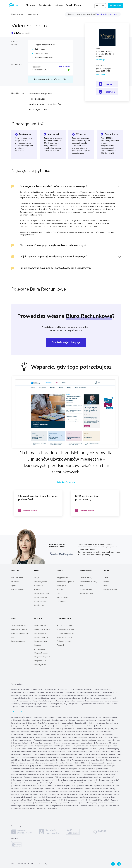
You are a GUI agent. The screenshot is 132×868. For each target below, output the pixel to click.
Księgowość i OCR (96, 737)
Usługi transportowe (41, 593)
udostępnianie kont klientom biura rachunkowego (83, 692)
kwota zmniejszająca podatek (64, 701)
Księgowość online (64, 578)
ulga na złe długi (29, 692)
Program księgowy (110, 717)
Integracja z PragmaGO (42, 657)
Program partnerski (18, 641)
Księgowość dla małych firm (110, 806)
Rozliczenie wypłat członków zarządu (26, 780)
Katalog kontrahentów (103, 732)
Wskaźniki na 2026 (49, 780)
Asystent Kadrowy (86, 593)
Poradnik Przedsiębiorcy (88, 582)
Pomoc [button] (78, 5)
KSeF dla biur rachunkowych (47, 809)
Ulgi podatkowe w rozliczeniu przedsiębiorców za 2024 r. (52, 766)
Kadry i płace (62, 586)
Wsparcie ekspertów (19, 626)
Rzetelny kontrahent (41, 637)
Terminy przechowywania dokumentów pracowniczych (95, 766)
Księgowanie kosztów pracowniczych (52, 752)
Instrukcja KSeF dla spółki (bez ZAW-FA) (105, 794)
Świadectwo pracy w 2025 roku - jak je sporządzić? (45, 772)
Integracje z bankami (41, 641)
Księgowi (59, 5)
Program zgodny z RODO (66, 633)
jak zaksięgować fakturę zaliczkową (50, 692)
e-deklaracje (63, 690)
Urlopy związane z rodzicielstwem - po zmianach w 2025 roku (35, 769)
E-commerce (39, 586)
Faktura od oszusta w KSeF (33, 806)
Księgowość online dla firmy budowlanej (104, 723)
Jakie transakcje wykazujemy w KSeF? (100, 783)
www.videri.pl (101, 75)
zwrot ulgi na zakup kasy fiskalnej (34, 704)
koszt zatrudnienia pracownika (81, 690)
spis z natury (112, 704)
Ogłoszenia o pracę (111, 737)
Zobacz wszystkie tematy (20, 712)
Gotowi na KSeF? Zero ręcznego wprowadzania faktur (61, 774)
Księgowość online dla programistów (26, 720)
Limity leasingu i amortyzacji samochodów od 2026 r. (66, 783)
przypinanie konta (27, 695)
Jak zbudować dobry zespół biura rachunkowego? (96, 777)
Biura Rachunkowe (18, 14)
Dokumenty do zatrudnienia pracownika (38, 777)
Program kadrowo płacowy (42, 743)
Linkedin (106, 586)
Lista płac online (88, 734)
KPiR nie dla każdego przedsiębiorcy (87, 498)
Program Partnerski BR (99, 746)
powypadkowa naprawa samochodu (75, 695)
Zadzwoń (110, 92)
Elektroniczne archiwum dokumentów (79, 732)
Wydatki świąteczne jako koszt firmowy (100, 754)
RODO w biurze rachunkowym (66, 777)
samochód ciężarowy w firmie (46, 698)
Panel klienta (41, 737)
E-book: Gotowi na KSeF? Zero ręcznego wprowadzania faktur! (85, 789)
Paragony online (40, 665)
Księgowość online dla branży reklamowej (28, 726)
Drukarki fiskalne (40, 633)
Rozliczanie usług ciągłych (30, 732)
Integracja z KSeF (40, 661)
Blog (82, 586)
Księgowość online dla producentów (74, 723)
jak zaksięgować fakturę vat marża (48, 695)
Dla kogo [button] (30, 5)
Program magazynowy (43, 746)
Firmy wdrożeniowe (110, 590)
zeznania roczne (50, 690)
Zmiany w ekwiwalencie (89, 806)
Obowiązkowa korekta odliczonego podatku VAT (38, 498)
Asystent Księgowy (87, 590)
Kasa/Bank (49, 726)
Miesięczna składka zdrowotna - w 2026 (49, 800)
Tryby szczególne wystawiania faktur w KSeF (62, 806)
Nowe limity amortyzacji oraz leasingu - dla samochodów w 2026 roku (56, 791)
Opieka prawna (69, 729)
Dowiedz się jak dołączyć (66, 342)
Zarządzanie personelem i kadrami (74, 737)
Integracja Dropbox (41, 653)
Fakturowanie (18, 734)
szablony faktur (37, 690)
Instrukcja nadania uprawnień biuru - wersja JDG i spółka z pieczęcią (37, 797)
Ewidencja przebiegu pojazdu (67, 717)
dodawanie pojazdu (105, 695)
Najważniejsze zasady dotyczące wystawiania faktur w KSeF (57, 803)
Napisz (109, 84)
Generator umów (74, 734)
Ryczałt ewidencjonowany (22, 740)
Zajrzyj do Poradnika (66, 482)
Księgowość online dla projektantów (83, 720)
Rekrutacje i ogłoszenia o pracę (45, 740)
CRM (59, 593)
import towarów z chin (52, 707)
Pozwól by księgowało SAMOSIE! (84, 749)
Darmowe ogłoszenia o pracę (90, 717)
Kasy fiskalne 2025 (63, 760)
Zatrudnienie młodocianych (92, 774)
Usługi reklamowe (41, 601)
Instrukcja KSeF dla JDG (30, 794)
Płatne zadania (29, 737)
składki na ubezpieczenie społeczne (90, 701)
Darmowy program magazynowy (66, 743)
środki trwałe (87, 698)
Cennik (69, 5)
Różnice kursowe (73, 726)
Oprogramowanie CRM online (106, 743)
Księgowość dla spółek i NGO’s (24, 809)
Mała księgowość (114, 740)
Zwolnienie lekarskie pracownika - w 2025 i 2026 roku (32, 786)
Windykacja (100, 726)
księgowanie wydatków (20, 690)
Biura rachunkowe (18, 590)
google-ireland (18, 707)
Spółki (14, 586)
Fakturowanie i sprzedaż (66, 582)
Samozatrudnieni (17, 578)
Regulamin (61, 645)
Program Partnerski (81, 746)
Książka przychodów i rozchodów (94, 740)
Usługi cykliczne (57, 732)
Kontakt (105, 578)
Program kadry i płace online (23, 746)
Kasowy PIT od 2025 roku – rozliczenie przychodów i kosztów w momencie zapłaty (53, 754)
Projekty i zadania (101, 729)
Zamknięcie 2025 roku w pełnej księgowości (38, 760)
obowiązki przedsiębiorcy (58, 704)
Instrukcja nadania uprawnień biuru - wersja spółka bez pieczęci (86, 797)
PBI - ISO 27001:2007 (65, 626)
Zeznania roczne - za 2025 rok (76, 800)
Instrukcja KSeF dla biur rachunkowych (75, 794)
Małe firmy (15, 582)
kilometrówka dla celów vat (23, 698)
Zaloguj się (100, 5)
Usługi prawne (39, 605)
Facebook (106, 582)
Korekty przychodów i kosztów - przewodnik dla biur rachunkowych (90, 772)
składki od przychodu (34, 707)
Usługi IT (37, 578)
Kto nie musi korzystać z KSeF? (65, 786)
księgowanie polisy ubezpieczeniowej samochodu (87, 704)
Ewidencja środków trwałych (22, 717)
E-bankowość (59, 726)
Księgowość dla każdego (22, 743)
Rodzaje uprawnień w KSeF (109, 780)
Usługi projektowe (41, 582)
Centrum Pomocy (86, 578)
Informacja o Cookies (64, 637)
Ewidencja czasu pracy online (55, 734)
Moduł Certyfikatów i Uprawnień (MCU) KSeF (95, 786)
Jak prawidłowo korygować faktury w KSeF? (29, 783)
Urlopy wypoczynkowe (102, 698)
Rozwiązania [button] (45, 5)
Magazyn (60, 590)
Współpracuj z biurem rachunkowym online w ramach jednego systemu (47, 757)
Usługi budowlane (41, 597)
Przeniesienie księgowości (84, 757)
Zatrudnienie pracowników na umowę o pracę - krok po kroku (42, 763)
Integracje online (40, 626)
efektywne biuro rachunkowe (69, 698)
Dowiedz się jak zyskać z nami (107, 14)
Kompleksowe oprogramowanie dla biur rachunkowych (77, 780)
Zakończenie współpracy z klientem (72, 769)
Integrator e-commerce (42, 629)
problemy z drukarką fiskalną (40, 701)
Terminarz (46, 732)
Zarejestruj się (116, 5)
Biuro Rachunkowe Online (20, 633)
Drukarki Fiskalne (87, 726)
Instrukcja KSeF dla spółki (49, 794)
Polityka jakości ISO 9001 (66, 629)
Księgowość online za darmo (44, 717)
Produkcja (38, 590)
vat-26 (93, 695)
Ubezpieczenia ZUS (31, 729)
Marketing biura (54, 737)
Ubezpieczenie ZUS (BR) (34, 734)
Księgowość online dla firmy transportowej (43, 723)
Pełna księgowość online (63, 746)
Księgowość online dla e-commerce (54, 720)
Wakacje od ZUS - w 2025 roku (77, 763)
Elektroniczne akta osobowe (51, 729)
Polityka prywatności (64, 641)
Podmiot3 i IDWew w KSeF (99, 800)
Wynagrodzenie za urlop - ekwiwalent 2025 (88, 760)
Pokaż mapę (101, 60)
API (13, 637)
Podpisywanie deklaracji (20, 629)
